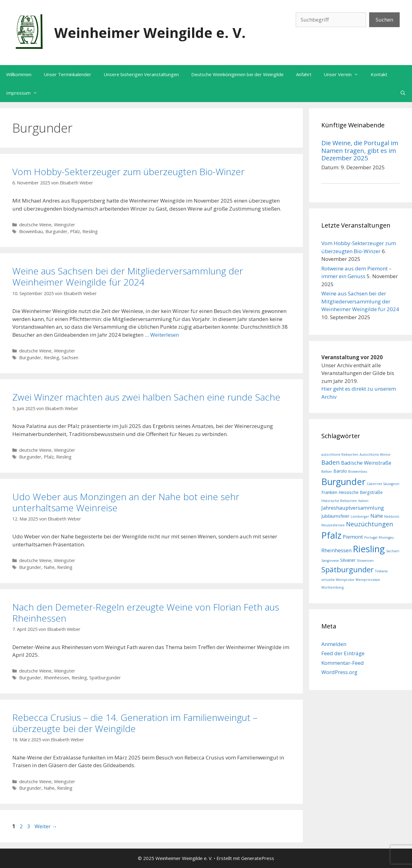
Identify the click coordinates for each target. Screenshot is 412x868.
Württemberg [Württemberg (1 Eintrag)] (332, 587)
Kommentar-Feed (343, 663)
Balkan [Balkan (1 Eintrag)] (327, 471)
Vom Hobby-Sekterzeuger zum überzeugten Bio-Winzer (128, 172)
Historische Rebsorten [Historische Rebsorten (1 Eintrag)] (339, 501)
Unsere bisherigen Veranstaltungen (141, 74)
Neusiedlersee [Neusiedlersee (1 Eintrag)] (333, 525)
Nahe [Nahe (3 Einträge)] (377, 516)
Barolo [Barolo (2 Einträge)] (340, 471)
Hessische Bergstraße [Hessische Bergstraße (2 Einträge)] (361, 492)
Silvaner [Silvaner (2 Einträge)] (348, 560)
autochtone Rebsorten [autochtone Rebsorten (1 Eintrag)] (340, 455)
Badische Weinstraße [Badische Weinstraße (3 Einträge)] (366, 463)
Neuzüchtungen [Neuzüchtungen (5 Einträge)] (370, 524)
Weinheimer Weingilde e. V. (150, 33)
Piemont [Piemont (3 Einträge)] (353, 537)
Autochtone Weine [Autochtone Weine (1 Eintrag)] (375, 455)
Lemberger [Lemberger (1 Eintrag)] (360, 516)
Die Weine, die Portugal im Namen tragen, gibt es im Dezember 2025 (360, 150)
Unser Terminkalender (68, 74)
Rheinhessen (56, 678)
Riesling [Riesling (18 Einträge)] (369, 549)
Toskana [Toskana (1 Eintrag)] (381, 571)
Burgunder (56, 231)
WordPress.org (339, 672)
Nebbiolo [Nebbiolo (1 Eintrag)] (392, 516)
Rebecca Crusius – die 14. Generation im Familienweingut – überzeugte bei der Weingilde (135, 723)
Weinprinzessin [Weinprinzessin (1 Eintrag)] (368, 580)
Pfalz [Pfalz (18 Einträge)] (331, 535)
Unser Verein (344, 74)
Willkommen (19, 74)
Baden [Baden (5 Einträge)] (331, 462)
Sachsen (70, 358)
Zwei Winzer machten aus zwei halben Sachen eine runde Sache (146, 397)
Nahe (49, 567)
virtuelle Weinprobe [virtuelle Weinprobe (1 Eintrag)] (338, 580)
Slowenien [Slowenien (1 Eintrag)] (365, 561)
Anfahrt (304, 74)
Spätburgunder (105, 678)
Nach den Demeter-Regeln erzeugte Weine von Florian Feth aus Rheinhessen (146, 613)
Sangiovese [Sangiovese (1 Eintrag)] (330, 561)
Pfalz (75, 231)
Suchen (384, 20)
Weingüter (65, 225)
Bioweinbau (31, 231)
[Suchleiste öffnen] (403, 93)
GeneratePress (258, 858)
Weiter (46, 826)
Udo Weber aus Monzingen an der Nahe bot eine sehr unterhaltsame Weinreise (126, 502)
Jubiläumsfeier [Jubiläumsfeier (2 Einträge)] (335, 516)
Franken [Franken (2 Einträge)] (329, 492)
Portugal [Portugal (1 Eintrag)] (371, 537)
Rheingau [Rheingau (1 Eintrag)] (386, 537)
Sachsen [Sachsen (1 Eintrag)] (393, 551)
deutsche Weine (35, 225)
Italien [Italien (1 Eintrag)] (363, 501)
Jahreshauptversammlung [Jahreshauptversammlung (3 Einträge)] (353, 508)
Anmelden (334, 644)
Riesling (90, 231)
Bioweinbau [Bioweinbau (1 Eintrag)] (358, 471)
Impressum (25, 93)
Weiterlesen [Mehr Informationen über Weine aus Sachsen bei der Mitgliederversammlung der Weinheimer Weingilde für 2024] (165, 335)
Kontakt (379, 74)
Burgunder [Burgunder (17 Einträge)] (343, 481)
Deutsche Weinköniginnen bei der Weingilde (237, 74)
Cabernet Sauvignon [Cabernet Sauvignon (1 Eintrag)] (383, 484)
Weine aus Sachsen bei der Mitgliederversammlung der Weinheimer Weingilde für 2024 (128, 276)
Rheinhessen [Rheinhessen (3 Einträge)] (336, 550)
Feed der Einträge (343, 653)
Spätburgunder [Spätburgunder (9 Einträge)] (348, 569)
